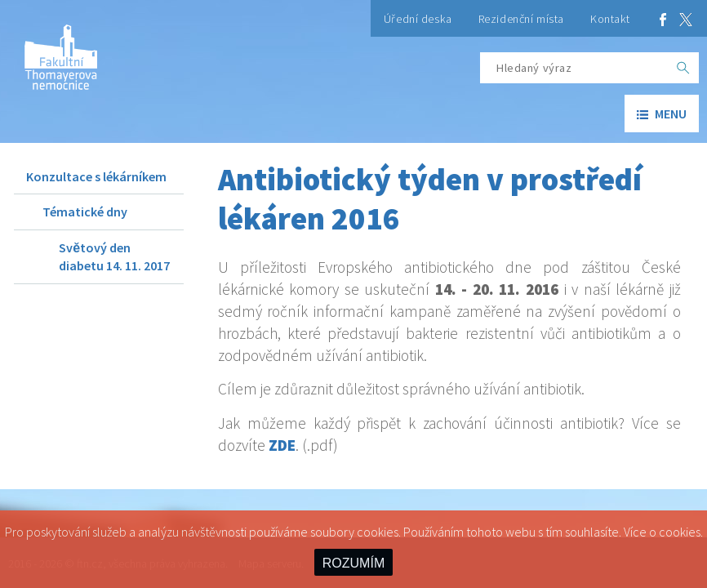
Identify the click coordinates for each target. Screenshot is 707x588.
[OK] (683, 68)
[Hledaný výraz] (574, 68)
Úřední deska (418, 19)
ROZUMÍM (353, 563)
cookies (680, 532)
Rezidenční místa (521, 19)
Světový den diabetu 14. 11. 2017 (114, 256)
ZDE (282, 445)
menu (662, 114)
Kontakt (610, 19)
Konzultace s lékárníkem (96, 176)
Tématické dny (85, 212)
